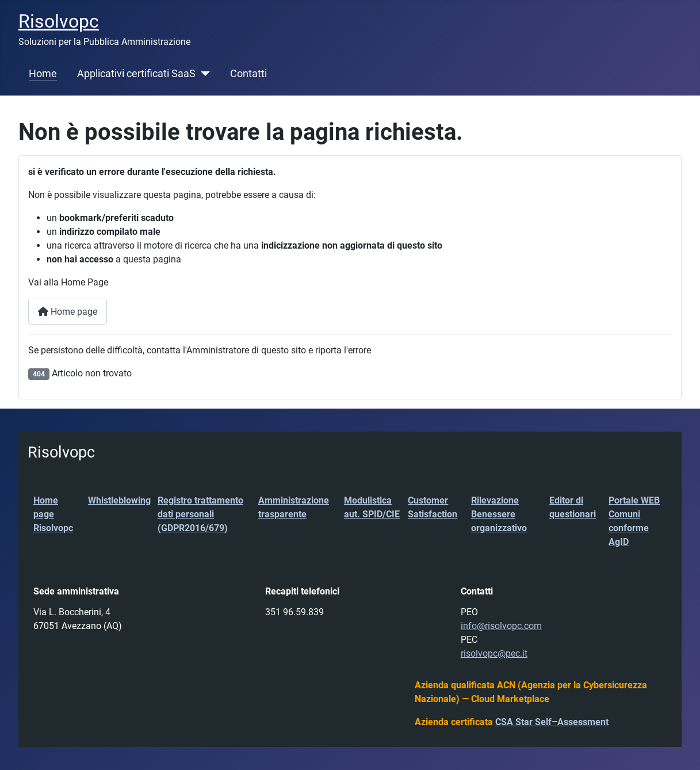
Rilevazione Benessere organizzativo (499, 514)
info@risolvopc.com (501, 626)
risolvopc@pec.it (494, 653)
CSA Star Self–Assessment (552, 722)
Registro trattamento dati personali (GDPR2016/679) (200, 514)
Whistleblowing (119, 500)
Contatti (248, 74)
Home (43, 74)
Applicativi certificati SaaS (136, 74)
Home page (68, 312)
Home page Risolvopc (53, 514)
